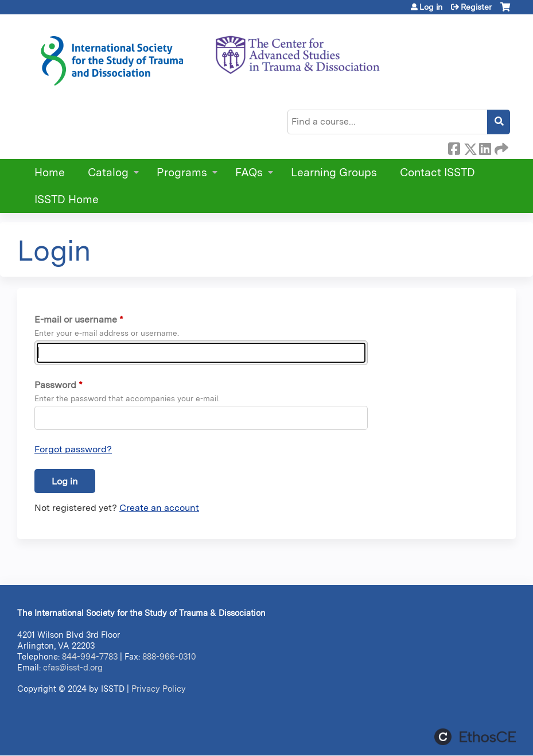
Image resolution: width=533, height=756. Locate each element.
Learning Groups (334, 172)
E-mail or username (76, 319)
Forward (500, 147)
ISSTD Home (67, 199)
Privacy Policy (159, 689)
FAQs (249, 172)
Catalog (108, 172)
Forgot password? (73, 449)
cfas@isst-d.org (73, 667)
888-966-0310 (169, 656)
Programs (182, 172)
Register (476, 7)
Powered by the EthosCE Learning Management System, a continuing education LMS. (475, 737)
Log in (431, 7)
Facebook (454, 147)
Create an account (159, 508)
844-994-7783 (90, 656)
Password (55, 385)
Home (50, 172)
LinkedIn (485, 147)
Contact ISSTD (437, 172)
